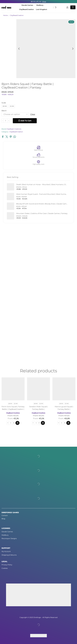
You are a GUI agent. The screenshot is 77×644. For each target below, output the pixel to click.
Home (5, 15)
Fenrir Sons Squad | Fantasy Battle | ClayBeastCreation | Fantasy (13, 409)
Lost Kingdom (42, 9)
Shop (44, 2)
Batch (4, 111)
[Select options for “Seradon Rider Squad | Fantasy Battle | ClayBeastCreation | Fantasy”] (43, 423)
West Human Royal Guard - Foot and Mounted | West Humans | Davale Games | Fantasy (42, 194)
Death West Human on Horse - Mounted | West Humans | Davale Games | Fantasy (42, 184)
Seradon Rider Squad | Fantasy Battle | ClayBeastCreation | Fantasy (38, 409)
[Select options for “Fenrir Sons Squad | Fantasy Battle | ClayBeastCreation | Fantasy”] (17, 423)
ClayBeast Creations (14, 129)
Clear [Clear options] (33, 114)
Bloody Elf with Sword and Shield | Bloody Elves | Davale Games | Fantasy (42, 204)
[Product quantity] (6, 121)
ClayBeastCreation (26, 9)
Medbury (40, 5)
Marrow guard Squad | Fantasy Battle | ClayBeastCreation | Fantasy (64, 409)
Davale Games (28, 5)
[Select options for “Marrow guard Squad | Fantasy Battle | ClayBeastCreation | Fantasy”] (68, 423)
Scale (4, 103)
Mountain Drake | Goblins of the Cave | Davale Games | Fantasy (42, 213)
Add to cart (26, 121)
